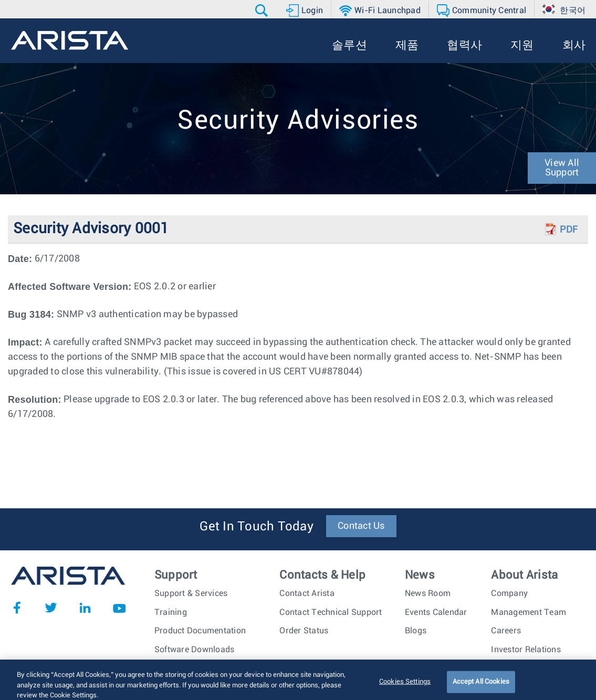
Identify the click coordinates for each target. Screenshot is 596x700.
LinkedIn (85, 608)
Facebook (17, 608)
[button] (263, 11)
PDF (569, 230)
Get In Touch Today (257, 527)
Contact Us (361, 526)
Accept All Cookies (481, 686)
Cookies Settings (405, 686)
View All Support (562, 168)
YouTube (119, 608)
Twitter (51, 608)
